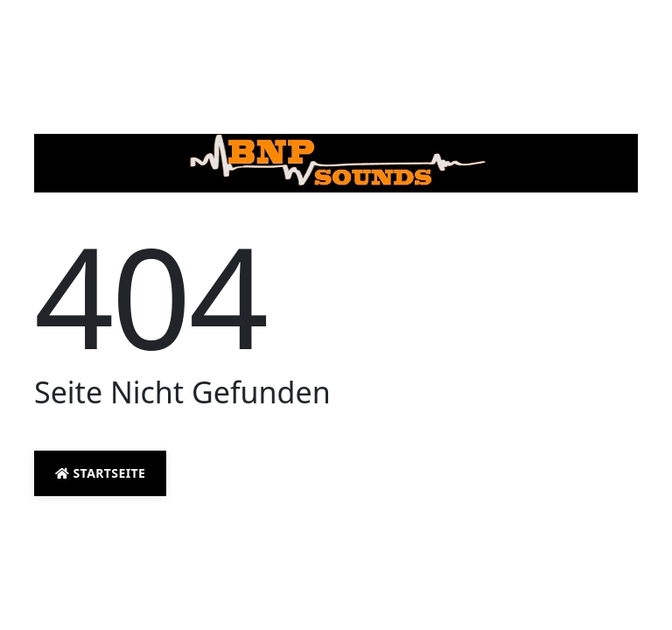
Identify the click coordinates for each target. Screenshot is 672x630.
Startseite (100, 473)
